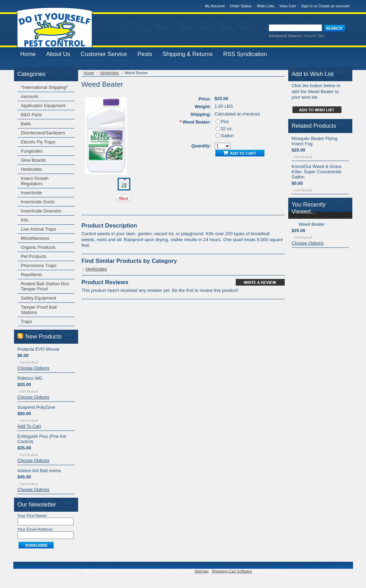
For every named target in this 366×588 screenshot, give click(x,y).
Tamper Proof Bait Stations (39, 310)
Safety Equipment (39, 298)
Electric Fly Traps (38, 142)
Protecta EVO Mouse (39, 349)
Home (89, 73)
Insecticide (32, 193)
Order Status (241, 6)
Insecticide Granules (41, 211)
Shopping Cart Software (232, 571)
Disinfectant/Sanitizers (43, 133)
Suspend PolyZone (36, 407)
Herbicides (32, 169)
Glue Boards (33, 160)
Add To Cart (29, 426)
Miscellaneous (35, 238)
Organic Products (38, 247)
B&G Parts (32, 115)
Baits (26, 124)
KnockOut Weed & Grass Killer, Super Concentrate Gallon (317, 172)
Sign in (307, 6)
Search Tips (314, 36)
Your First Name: (33, 516)
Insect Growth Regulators (35, 181)
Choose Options (34, 368)
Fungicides (32, 151)
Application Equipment (43, 106)
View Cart (288, 6)
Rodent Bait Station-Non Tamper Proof (45, 286)
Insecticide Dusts (38, 202)
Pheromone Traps (39, 265)
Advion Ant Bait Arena (39, 471)
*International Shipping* (44, 87)
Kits (25, 220)
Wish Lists (265, 6)
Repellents (32, 275)
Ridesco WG (30, 378)
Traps (27, 321)
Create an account (334, 6)
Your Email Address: (36, 529)
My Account (215, 6)
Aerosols (30, 96)
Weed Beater (312, 224)
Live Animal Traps (39, 229)
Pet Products (34, 256)
